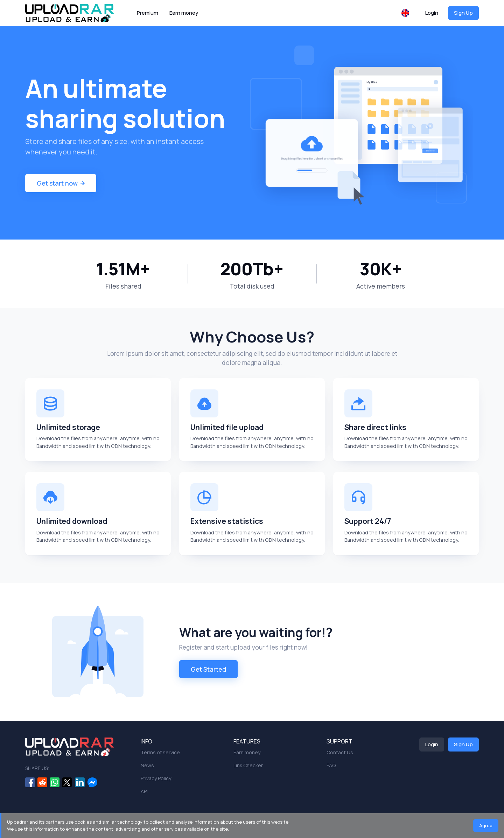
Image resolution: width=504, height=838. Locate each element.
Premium (148, 13)
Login (432, 13)
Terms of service (160, 752)
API (144, 791)
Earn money (184, 13)
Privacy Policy (156, 778)
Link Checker (248, 765)
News (147, 765)
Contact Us (340, 752)
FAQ (331, 765)
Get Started (208, 669)
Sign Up (463, 13)
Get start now (61, 183)
